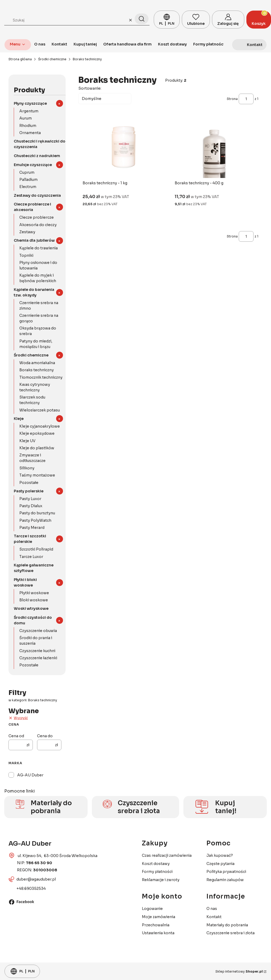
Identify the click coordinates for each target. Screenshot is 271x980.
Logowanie (152, 909)
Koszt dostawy (156, 864)
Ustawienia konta (158, 933)
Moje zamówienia (159, 917)
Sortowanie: (90, 88)
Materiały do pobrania (227, 925)
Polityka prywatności (226, 872)
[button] (142, 19)
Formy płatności (157, 872)
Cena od (16, 736)
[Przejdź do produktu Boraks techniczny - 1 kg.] (123, 148)
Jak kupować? (220, 855)
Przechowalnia (156, 925)
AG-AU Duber (30, 775)
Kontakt (214, 917)
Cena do (45, 736)
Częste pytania (220, 864)
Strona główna (20, 59)
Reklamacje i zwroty (161, 880)
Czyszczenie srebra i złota (231, 933)
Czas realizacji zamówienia (167, 855)
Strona (232, 99)
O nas (212, 909)
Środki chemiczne (52, 59)
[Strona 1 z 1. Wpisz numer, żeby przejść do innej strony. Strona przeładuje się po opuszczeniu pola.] (246, 99)
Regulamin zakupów (225, 880)
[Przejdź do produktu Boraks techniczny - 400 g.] (215, 148)
